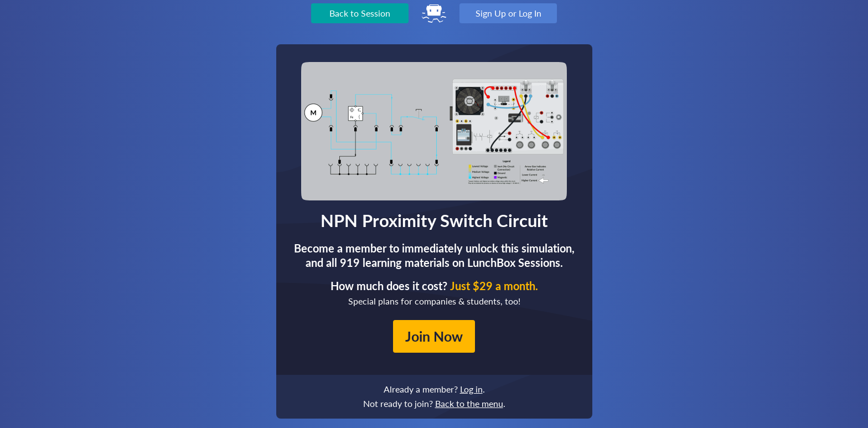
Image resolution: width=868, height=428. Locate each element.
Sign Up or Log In (508, 13)
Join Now (434, 336)
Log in (471, 389)
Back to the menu (469, 403)
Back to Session (360, 13)
